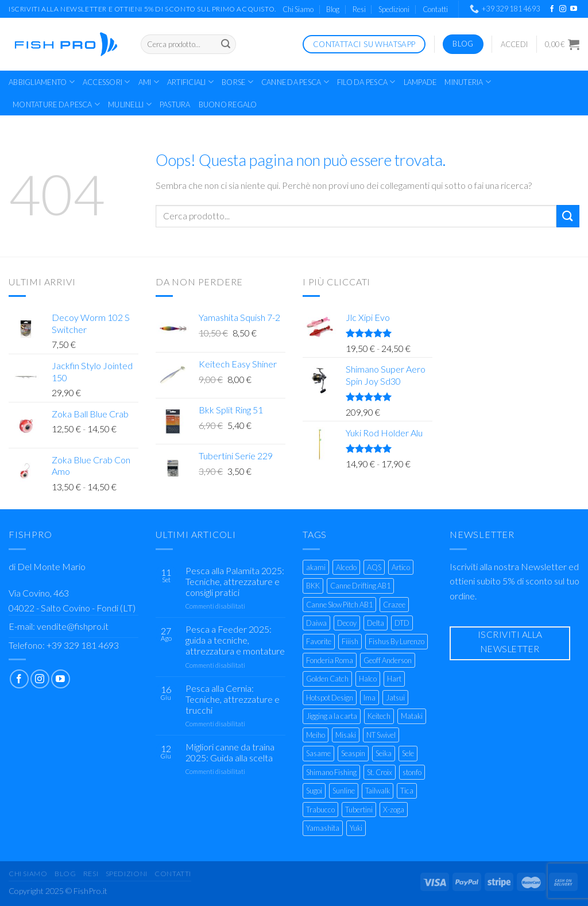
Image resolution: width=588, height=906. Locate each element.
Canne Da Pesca (295, 82)
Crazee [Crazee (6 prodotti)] (394, 605)
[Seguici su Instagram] (563, 9)
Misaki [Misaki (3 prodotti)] (346, 735)
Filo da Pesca (366, 82)
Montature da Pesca (56, 104)
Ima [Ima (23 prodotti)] (370, 698)
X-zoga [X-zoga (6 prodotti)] (394, 810)
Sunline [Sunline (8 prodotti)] (344, 791)
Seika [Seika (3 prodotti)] (384, 753)
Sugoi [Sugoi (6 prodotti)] (314, 791)
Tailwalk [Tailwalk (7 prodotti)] (378, 791)
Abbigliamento (42, 82)
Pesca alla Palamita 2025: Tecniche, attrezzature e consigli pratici (235, 581)
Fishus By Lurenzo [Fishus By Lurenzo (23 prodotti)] (396, 641)
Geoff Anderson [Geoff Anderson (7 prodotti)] (388, 660)
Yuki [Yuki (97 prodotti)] (356, 828)
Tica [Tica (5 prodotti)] (407, 791)
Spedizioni (394, 9)
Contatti (435, 9)
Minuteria (468, 82)
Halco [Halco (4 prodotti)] (368, 679)
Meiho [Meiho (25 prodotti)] (316, 735)
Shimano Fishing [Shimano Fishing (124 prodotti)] (331, 772)
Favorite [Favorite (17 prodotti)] (319, 641)
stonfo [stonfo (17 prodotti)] (412, 772)
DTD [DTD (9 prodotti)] (402, 623)
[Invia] (226, 44)
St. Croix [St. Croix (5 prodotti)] (380, 772)
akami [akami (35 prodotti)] (316, 567)
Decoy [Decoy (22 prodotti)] (347, 623)
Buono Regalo (228, 104)
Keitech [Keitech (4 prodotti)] (379, 716)
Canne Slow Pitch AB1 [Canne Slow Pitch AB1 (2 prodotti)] (339, 605)
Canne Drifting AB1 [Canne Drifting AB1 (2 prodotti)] (360, 586)
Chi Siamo (298, 9)
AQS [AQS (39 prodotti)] (374, 567)
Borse (237, 82)
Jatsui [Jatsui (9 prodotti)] (395, 698)
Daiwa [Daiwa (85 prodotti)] (316, 623)
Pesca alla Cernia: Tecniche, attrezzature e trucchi (233, 699)
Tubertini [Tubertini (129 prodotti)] (359, 810)
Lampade (420, 82)
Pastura (175, 104)
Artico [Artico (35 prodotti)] (401, 567)
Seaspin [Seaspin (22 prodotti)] (353, 753)
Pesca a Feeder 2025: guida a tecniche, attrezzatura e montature (235, 640)
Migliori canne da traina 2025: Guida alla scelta (230, 752)
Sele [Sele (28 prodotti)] (408, 753)
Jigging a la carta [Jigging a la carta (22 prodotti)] (332, 716)
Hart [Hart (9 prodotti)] (394, 679)
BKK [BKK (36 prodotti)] (313, 586)
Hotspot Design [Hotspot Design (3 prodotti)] (330, 698)
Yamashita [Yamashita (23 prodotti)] (323, 828)
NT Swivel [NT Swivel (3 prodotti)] (381, 735)
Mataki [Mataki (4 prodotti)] (412, 716)
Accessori (107, 82)
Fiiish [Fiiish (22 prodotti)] (350, 641)
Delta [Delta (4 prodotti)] (376, 623)
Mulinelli (130, 104)
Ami (149, 82)
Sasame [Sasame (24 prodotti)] (318, 753)
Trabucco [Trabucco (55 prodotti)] (320, 810)
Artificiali (190, 82)
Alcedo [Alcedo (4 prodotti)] (346, 567)
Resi (359, 9)
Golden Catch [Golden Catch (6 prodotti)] (327, 679)
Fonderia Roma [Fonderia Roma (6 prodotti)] (330, 660)
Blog (333, 9)
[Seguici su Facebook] (552, 9)
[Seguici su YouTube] (574, 9)
